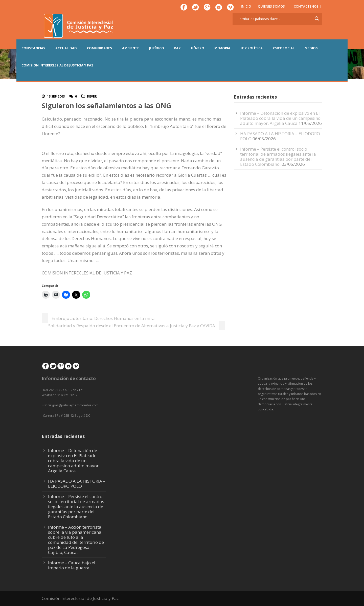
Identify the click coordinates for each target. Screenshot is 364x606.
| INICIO (245, 6)
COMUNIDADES (99, 48)
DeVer (92, 96)
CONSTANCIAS (33, 48)
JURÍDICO (157, 48)
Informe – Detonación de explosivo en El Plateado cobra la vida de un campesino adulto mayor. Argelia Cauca (280, 118)
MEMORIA (222, 48)
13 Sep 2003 (56, 96)
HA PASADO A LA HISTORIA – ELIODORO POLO (280, 136)
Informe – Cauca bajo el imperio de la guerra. (72, 565)
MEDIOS (311, 48)
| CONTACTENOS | (306, 6)
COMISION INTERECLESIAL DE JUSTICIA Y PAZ (58, 65)
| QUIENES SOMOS (270, 6)
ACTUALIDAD (66, 48)
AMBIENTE (131, 48)
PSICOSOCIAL (284, 48)
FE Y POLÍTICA (252, 48)
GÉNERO (198, 48)
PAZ (177, 48)
